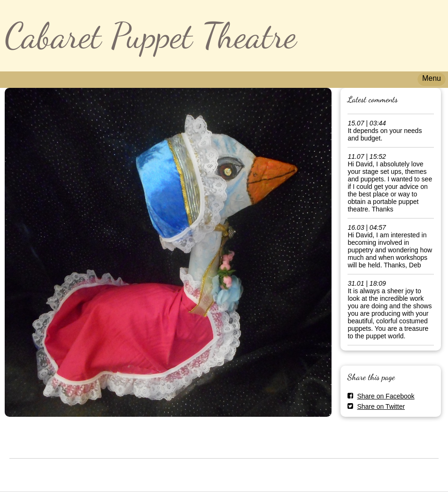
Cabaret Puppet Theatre (151, 35)
